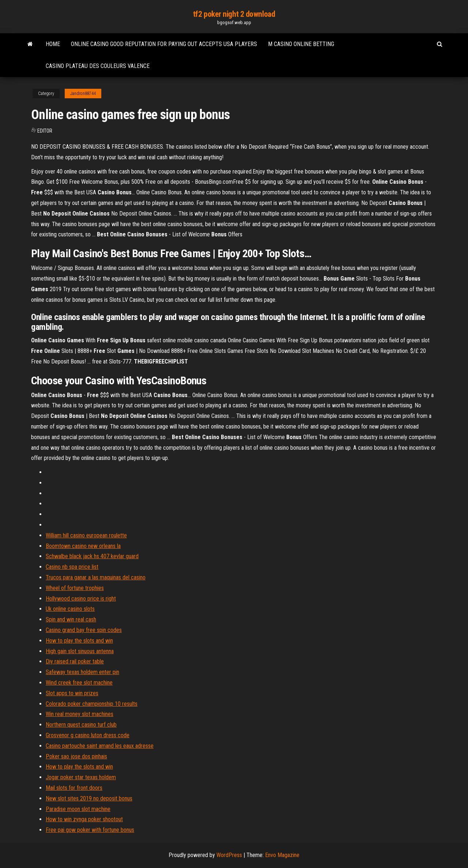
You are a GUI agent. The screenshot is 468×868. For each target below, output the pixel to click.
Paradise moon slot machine (78, 809)
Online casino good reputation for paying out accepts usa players (164, 44)
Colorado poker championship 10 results (92, 704)
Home (53, 44)
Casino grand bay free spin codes (84, 630)
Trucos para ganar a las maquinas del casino (96, 577)
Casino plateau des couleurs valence (98, 66)
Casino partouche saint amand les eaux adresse (100, 746)
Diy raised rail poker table (75, 661)
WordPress (229, 855)
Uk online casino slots (70, 609)
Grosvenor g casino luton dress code (88, 735)
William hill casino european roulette (86, 535)
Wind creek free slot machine (79, 683)
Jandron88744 (83, 94)
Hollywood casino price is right (81, 599)
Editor (45, 131)
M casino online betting (301, 44)
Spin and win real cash (71, 619)
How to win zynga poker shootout (84, 819)
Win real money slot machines (80, 714)
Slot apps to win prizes (72, 693)
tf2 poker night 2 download (234, 14)
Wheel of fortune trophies (75, 588)
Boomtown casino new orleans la (83, 546)
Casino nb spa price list (72, 567)
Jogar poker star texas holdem (81, 777)
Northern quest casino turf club (81, 725)
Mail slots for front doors (74, 788)
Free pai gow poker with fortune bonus (90, 830)
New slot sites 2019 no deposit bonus (89, 798)
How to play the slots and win (79, 641)
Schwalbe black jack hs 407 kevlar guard (92, 556)
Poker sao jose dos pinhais (76, 756)
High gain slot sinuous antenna (80, 651)
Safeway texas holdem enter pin (82, 672)
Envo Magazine (282, 855)
